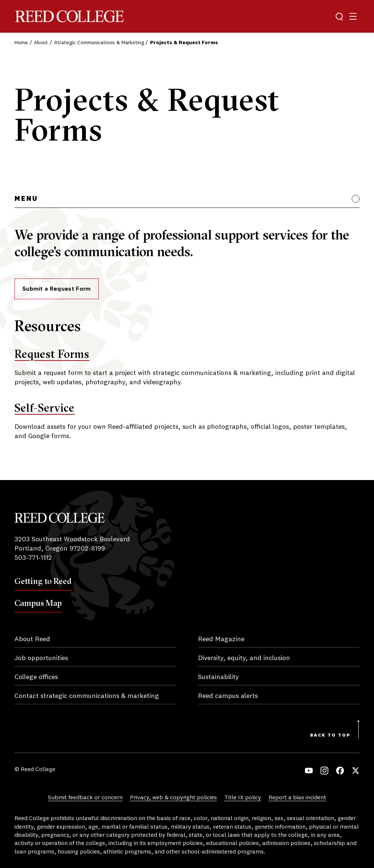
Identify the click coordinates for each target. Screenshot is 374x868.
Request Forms (52, 354)
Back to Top (330, 735)
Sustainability (218, 677)
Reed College (69, 17)
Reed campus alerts (228, 696)
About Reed (32, 639)
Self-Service (45, 408)
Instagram (324, 771)
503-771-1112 (33, 558)
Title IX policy (243, 798)
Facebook (340, 771)
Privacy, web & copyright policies (173, 798)
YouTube (309, 771)
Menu (26, 199)
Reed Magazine (221, 639)
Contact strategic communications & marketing (87, 696)
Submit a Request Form (57, 289)
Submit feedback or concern (85, 798)
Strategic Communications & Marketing (99, 43)
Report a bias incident (297, 798)
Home (21, 43)
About (41, 43)
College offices (36, 677)
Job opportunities (41, 658)
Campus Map (38, 603)
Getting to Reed (43, 581)
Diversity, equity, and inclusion (244, 658)
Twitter (356, 771)
